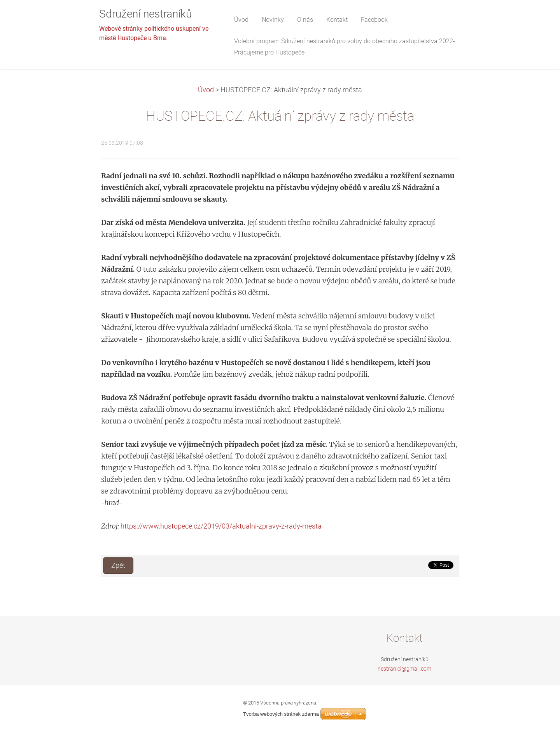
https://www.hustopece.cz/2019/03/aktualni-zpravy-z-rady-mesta (221, 526)
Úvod (206, 90)
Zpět (118, 566)
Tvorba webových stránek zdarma (281, 714)
